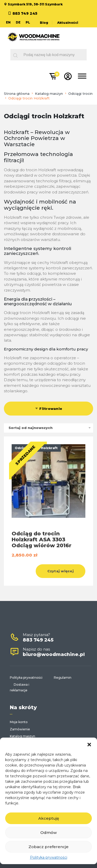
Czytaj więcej (61, 571)
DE (18, 22)
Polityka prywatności (49, 857)
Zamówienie (20, 729)
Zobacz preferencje (48, 847)
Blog (44, 23)
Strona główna (17, 93)
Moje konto (19, 722)
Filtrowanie (48, 409)
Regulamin (63, 678)
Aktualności (68, 23)
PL (28, 22)
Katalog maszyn (49, 93)
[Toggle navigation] (82, 77)
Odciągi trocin (80, 93)
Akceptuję (49, 818)
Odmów (48, 832)
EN (8, 22)
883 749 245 (25, 13)
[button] (89, 744)
